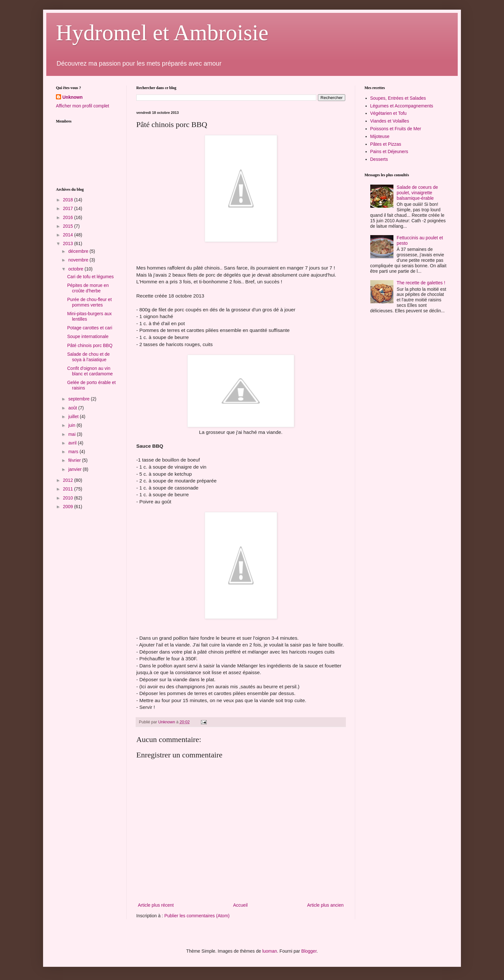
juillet (74, 417)
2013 (69, 243)
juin (72, 425)
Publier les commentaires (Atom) (197, 916)
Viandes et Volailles (390, 121)
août (73, 408)
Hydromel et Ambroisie (162, 33)
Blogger (309, 951)
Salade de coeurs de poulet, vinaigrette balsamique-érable (417, 193)
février (75, 460)
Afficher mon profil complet (82, 106)
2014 (69, 235)
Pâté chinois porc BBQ (90, 345)
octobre (76, 269)
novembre (79, 260)
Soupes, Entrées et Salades (398, 98)
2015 (69, 226)
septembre (79, 399)
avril (73, 443)
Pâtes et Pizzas (386, 144)
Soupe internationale (88, 336)
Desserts (379, 159)
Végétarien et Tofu (388, 113)
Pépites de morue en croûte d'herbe (88, 288)
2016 (69, 217)
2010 (69, 498)
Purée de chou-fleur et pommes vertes (90, 302)
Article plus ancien (325, 905)
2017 (69, 208)
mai (72, 434)
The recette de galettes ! (421, 283)
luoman (270, 951)
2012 (69, 480)
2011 (69, 489)
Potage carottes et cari (90, 328)
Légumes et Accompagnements (402, 106)
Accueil (240, 905)
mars (74, 452)
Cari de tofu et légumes (90, 277)
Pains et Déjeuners (389, 151)
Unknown (72, 97)
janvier (75, 469)
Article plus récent (156, 905)
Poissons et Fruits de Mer (396, 129)
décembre (79, 251)
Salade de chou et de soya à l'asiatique (88, 357)
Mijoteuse (380, 136)
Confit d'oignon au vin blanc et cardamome (90, 371)
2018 (69, 200)
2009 (69, 507)
